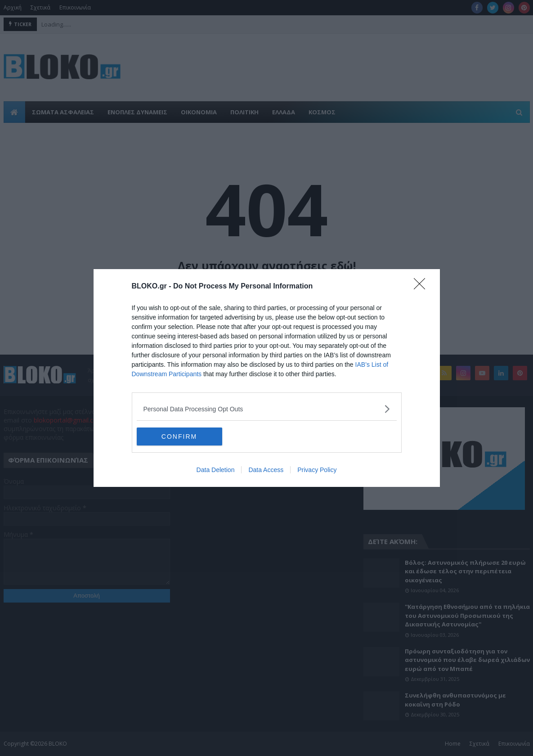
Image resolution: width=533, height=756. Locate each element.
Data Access (266, 470)
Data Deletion (216, 470)
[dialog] (267, 378)
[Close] (422, 287)
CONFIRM (179, 436)
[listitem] (267, 409)
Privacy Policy (317, 470)
